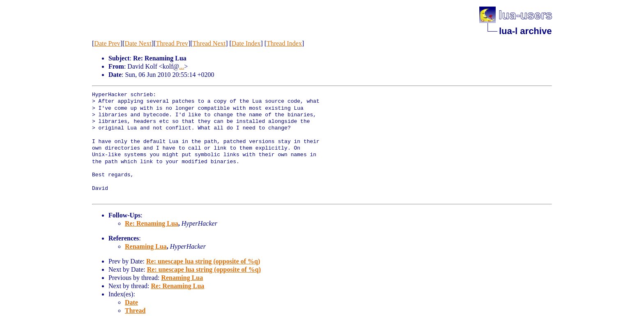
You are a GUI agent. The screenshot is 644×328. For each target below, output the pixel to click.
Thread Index (284, 43)
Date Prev (107, 43)
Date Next (138, 43)
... (182, 66)
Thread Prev (172, 43)
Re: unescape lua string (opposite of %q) (203, 261)
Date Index (246, 43)
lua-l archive (525, 31)
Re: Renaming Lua (152, 223)
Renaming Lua (146, 246)
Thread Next (209, 43)
